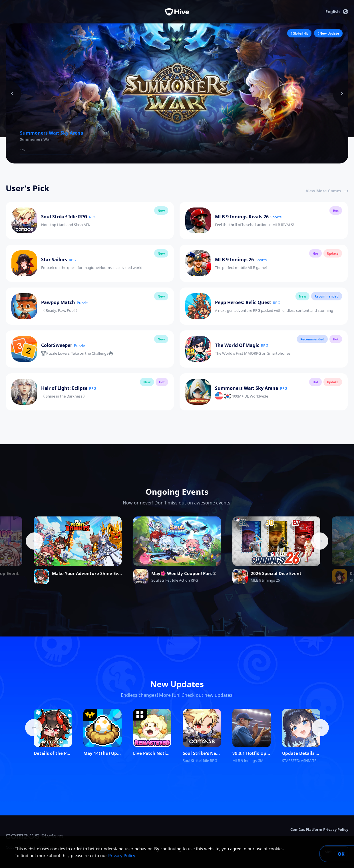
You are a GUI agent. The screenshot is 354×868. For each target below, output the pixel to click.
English (337, 12)
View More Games (327, 191)
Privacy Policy (122, 855)
